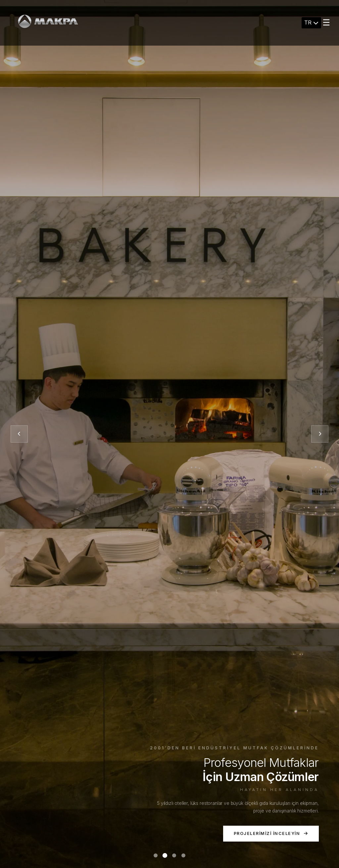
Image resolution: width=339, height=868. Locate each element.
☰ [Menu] (326, 22)
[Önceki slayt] (19, 434)
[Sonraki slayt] (320, 434)
